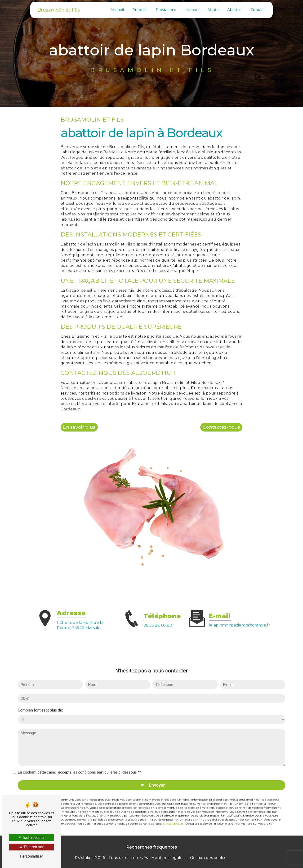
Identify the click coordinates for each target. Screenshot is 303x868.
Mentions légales (168, 858)
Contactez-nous (221, 427)
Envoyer (157, 779)
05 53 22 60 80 (158, 631)
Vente (213, 10)
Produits (140, 10)
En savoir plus (80, 427)
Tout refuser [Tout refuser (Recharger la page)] (31, 847)
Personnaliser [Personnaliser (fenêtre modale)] (31, 856)
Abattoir (234, 10)
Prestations (166, 10)
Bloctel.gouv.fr (173, 817)
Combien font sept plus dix (40, 704)
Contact (257, 10)
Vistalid (85, 858)
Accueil (117, 10)
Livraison (192, 10)
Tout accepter (31, 838)
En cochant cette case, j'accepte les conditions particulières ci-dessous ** (79, 766)
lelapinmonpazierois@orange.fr (239, 619)
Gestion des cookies (209, 858)
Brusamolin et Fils (59, 10)
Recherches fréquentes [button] (151, 847)
